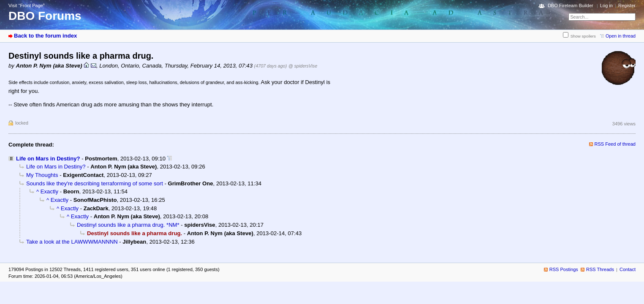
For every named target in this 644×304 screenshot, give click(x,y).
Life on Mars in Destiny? (48, 159)
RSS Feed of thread (615, 144)
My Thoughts (42, 175)
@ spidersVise (303, 66)
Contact (628, 269)
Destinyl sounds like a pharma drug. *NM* (128, 225)
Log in (606, 5)
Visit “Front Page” (27, 5)
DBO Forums (45, 16)
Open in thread (621, 36)
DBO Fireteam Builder (571, 5)
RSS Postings (564, 269)
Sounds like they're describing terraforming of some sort (95, 183)
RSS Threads (600, 269)
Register (627, 5)
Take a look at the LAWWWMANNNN (72, 242)
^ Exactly (47, 191)
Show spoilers (583, 36)
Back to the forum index (45, 36)
